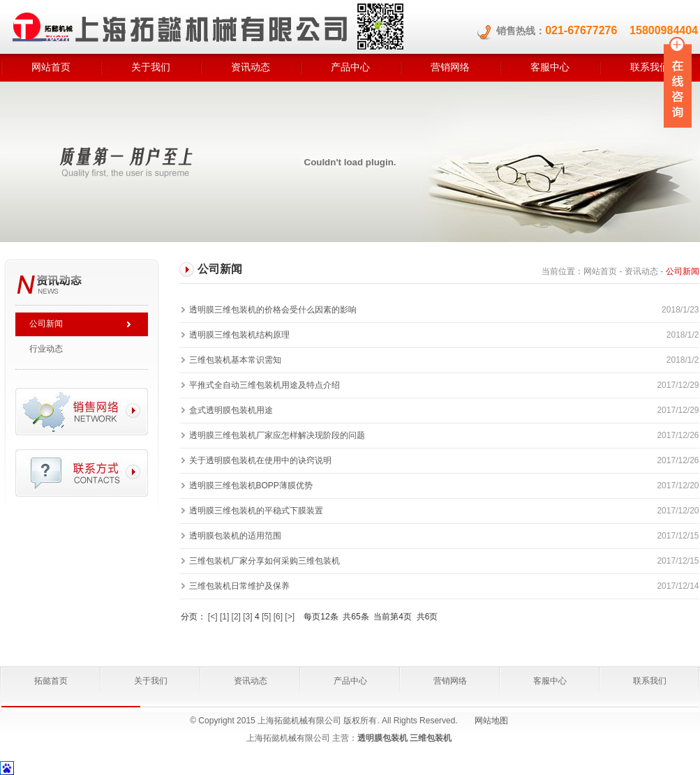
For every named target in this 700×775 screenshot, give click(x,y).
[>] (290, 617)
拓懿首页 (51, 681)
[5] (266, 617)
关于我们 (151, 67)
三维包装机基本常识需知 (235, 360)
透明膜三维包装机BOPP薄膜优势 (251, 486)
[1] (224, 617)
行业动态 (46, 349)
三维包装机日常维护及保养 (239, 586)
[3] (247, 617)
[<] (213, 617)
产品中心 (350, 67)
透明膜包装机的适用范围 (235, 536)
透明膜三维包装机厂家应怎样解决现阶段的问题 (277, 435)
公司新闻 (46, 324)
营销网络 (450, 67)
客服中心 (550, 67)
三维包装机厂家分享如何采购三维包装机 (265, 561)
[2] (236, 617)
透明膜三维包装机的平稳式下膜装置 (256, 511)
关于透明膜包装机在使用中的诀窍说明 (260, 460)
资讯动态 (251, 67)
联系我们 (650, 681)
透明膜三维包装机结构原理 (239, 335)
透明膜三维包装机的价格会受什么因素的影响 (273, 310)
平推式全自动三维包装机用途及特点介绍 (265, 385)
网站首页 (51, 67)
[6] (278, 617)
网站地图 (491, 721)
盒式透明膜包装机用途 (231, 410)
